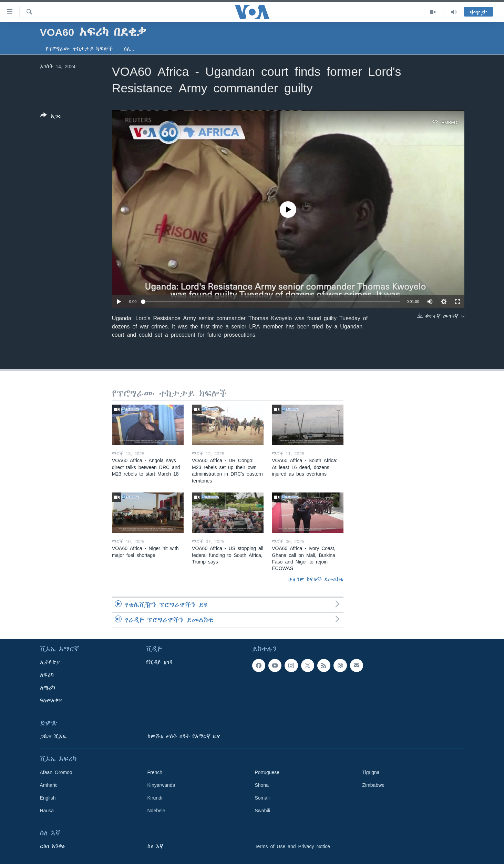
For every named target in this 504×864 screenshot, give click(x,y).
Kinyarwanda (161, 785)
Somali (262, 798)
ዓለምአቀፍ (51, 701)
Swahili (263, 811)
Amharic (49, 785)
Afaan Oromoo (56, 772)
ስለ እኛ (155, 846)
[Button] (51, 117)
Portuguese (267, 772)
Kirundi (155, 798)
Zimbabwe (374, 785)
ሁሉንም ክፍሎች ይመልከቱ (316, 579)
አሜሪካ (48, 688)
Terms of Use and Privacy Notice (293, 846)
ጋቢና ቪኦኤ (53, 736)
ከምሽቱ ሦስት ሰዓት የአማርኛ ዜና (184, 736)
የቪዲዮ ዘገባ (159, 662)
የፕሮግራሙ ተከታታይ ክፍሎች (79, 49)
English (48, 798)
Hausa (47, 811)
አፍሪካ (47, 675)
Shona (262, 785)
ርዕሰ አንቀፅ (52, 846)
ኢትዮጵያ (50, 662)
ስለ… (129, 49)
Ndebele (156, 811)
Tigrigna (371, 772)
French (155, 772)
